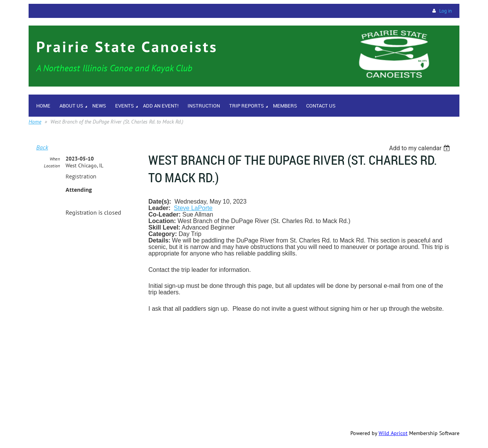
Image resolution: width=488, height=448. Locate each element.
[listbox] (420, 148)
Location (52, 166)
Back (42, 147)
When (55, 159)
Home (35, 122)
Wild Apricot (393, 433)
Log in (445, 11)
